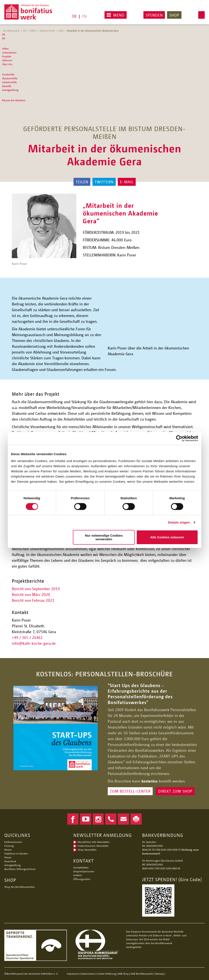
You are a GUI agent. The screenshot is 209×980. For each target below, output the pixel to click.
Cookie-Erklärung (106, 974)
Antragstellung (10, 90)
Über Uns (7, 64)
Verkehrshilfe (9, 82)
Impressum (73, 974)
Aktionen (7, 60)
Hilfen (33, 31)
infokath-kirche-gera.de (34, 643)
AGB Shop (123, 974)
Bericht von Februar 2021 (33, 600)
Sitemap (159, 974)
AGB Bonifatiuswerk (142, 974)
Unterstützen (9, 53)
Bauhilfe (7, 86)
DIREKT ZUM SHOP (175, 791)
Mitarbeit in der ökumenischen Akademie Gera (93, 31)
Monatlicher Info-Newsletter (94, 842)
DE (75, 16)
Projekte (7, 56)
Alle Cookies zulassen (167, 537)
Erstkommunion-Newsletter (93, 846)
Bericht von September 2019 (36, 589)
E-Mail (127, 182)
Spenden (154, 15)
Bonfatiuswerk (11, 31)
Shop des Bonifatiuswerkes (19, 887)
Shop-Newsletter (87, 850)
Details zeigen (179, 522)
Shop (174, 15)
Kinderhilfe (8, 74)
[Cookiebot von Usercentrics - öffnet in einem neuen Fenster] (179, 438)
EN (84, 16)
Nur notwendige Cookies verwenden (104, 537)
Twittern (104, 182)
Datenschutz (88, 974)
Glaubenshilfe (47, 31)
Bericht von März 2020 (31, 594)
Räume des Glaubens (14, 100)
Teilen (82, 182)
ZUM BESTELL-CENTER (130, 791)
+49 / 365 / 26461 (27, 637)
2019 (61, 31)
